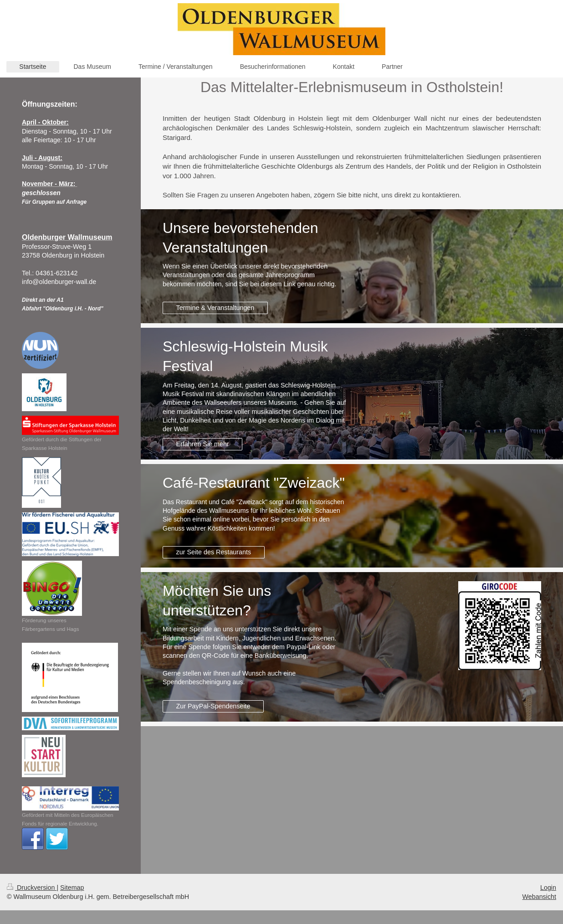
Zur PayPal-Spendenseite (213, 706)
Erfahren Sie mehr (203, 444)
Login (548, 888)
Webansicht (539, 897)
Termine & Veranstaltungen (215, 308)
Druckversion (32, 888)
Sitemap (72, 888)
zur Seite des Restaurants (214, 552)
